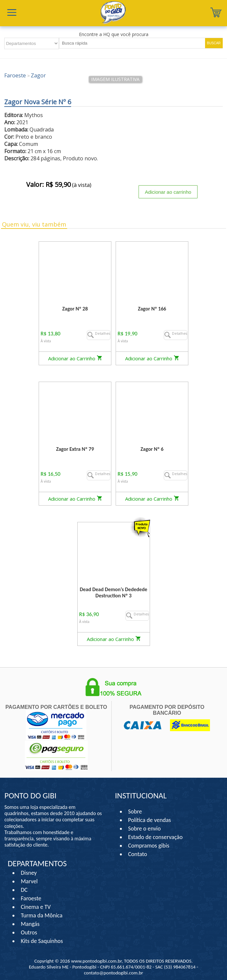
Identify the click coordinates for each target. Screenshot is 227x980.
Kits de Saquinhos (42, 941)
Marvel (29, 881)
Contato (138, 854)
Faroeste (31, 898)
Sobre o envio (144, 829)
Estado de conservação (155, 837)
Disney (29, 873)
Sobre (135, 811)
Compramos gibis (149, 846)
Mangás (30, 924)
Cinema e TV (36, 907)
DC (24, 890)
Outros (29, 932)
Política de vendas (150, 820)
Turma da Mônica (41, 915)
